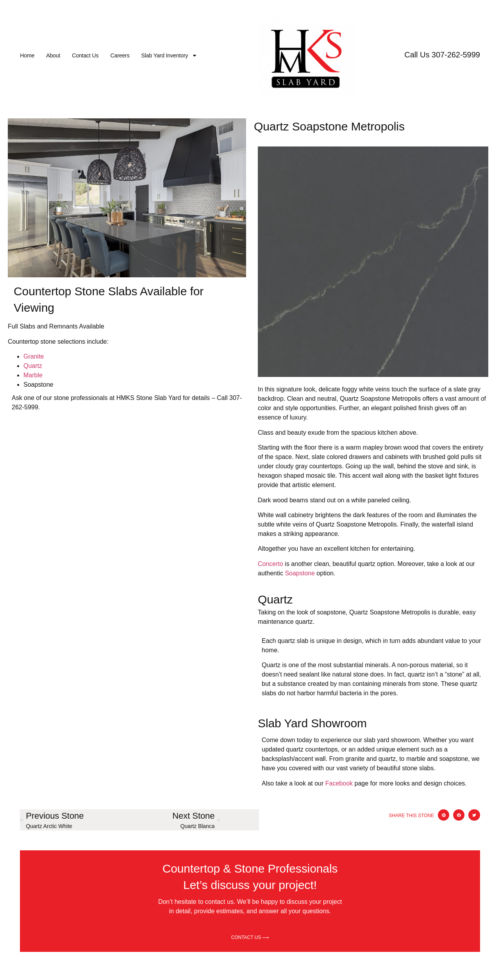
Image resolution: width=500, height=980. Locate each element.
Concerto (271, 564)
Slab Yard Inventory (170, 55)
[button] (444, 815)
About (53, 55)
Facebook (339, 783)
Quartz (33, 366)
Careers (120, 55)
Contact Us (85, 55)
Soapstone (300, 573)
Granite (34, 356)
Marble (33, 375)
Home (27, 55)
